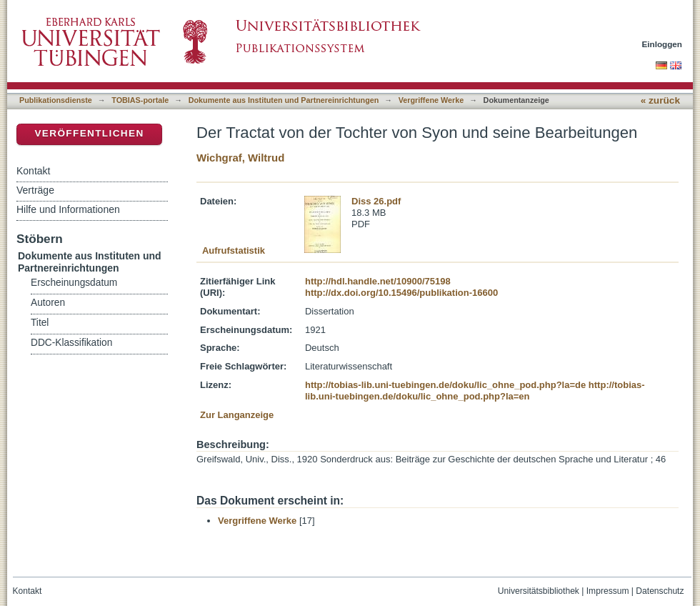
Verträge (35, 190)
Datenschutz (660, 591)
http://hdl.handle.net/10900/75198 (378, 281)
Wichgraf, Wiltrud (240, 158)
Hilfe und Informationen (68, 209)
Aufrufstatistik (234, 250)
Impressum (608, 591)
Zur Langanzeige (237, 415)
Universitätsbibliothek (539, 591)
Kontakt (33, 171)
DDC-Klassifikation (71, 343)
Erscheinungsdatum (74, 283)
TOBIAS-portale (140, 100)
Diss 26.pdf (376, 201)
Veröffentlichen (89, 133)
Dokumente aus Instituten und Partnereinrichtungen (284, 100)
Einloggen (662, 44)
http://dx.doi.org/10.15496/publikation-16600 (401, 293)
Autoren (48, 303)
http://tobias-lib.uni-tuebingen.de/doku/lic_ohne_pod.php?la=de (445, 385)
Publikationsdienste (56, 100)
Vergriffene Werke (431, 100)
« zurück (660, 100)
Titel (40, 323)
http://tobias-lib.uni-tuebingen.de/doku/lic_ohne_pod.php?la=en (475, 391)
